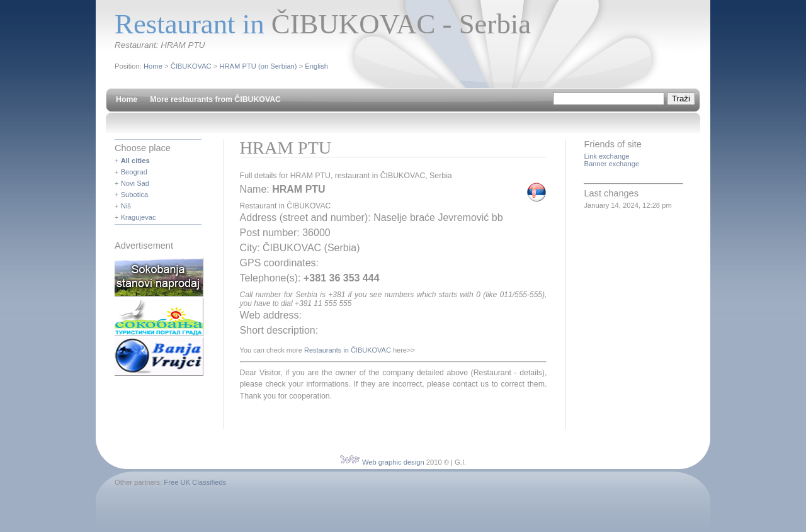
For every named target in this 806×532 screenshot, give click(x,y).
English (316, 66)
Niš (126, 206)
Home (153, 66)
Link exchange (606, 156)
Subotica (135, 195)
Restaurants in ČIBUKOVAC (348, 350)
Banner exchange (611, 164)
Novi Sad (135, 183)
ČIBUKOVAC (191, 66)
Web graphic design (393, 462)
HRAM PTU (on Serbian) (258, 66)
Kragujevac (139, 217)
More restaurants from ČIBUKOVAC (215, 99)
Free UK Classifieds (195, 482)
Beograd (134, 172)
